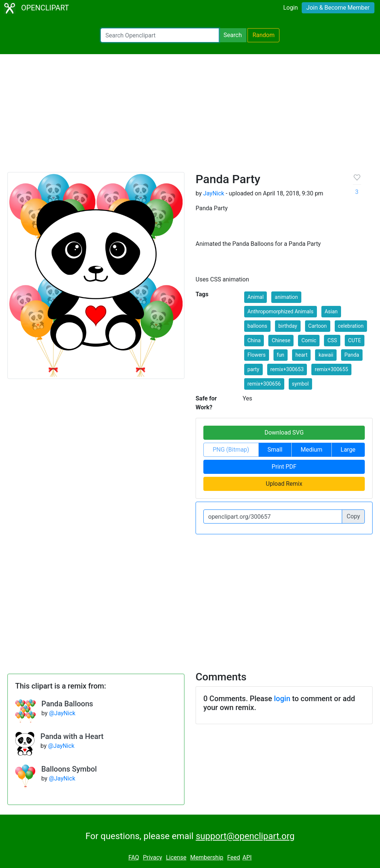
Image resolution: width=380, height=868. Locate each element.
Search (232, 35)
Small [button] (275, 450)
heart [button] (301, 355)
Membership (207, 857)
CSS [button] (332, 340)
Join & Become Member (338, 8)
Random (263, 35)
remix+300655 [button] (331, 369)
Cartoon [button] (318, 326)
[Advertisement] (190, 116)
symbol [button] (300, 384)
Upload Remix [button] (284, 484)
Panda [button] (352, 355)
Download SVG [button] (284, 433)
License (176, 857)
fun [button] (281, 355)
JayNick (214, 193)
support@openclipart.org (245, 836)
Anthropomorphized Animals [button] (281, 311)
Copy (353, 516)
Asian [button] (331, 311)
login (282, 699)
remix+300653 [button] (287, 369)
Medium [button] (311, 450)
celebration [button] (351, 326)
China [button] (254, 340)
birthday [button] (288, 326)
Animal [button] (256, 297)
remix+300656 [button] (264, 384)
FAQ (134, 857)
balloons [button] (257, 326)
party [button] (253, 369)
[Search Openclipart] (160, 35)
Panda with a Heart (72, 736)
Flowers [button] (257, 355)
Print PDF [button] (284, 467)
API (247, 857)
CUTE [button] (355, 340)
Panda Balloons (67, 704)
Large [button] (348, 450)
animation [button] (286, 297)
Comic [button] (309, 340)
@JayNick (62, 713)
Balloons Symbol (69, 769)
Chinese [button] (281, 340)
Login (290, 8)
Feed (234, 857)
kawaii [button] (326, 355)
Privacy (153, 857)
